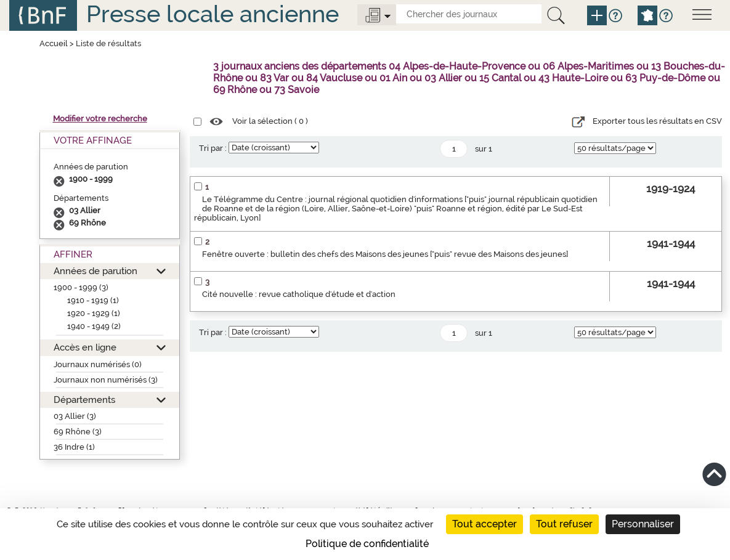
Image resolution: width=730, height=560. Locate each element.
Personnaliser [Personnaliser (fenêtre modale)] (643, 524)
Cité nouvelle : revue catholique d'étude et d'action (299, 294)
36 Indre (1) (74, 447)
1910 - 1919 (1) (93, 300)
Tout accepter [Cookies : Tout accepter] (485, 524)
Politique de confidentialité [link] (367, 544)
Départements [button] (84, 400)
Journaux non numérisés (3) (106, 380)
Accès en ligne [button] (85, 347)
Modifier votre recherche (100, 119)
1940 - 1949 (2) (94, 326)
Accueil (54, 43)
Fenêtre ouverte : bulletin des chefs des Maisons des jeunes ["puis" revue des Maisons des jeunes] (385, 254)
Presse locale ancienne (213, 14)
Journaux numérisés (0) (98, 364)
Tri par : (213, 148)
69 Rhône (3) (78, 432)
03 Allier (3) (75, 416)
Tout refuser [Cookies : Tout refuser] (564, 524)
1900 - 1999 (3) (81, 287)
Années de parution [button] (95, 271)
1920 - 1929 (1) (94, 313)
